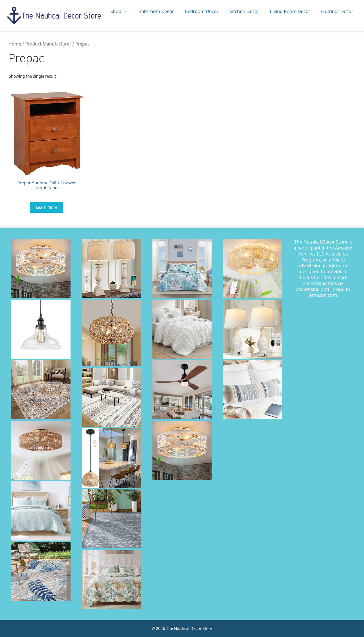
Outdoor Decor (337, 11)
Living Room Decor (290, 11)
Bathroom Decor (156, 11)
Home (15, 44)
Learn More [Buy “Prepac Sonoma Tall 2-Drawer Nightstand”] (47, 207)
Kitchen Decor (244, 11)
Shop (122, 12)
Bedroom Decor (202, 11)
